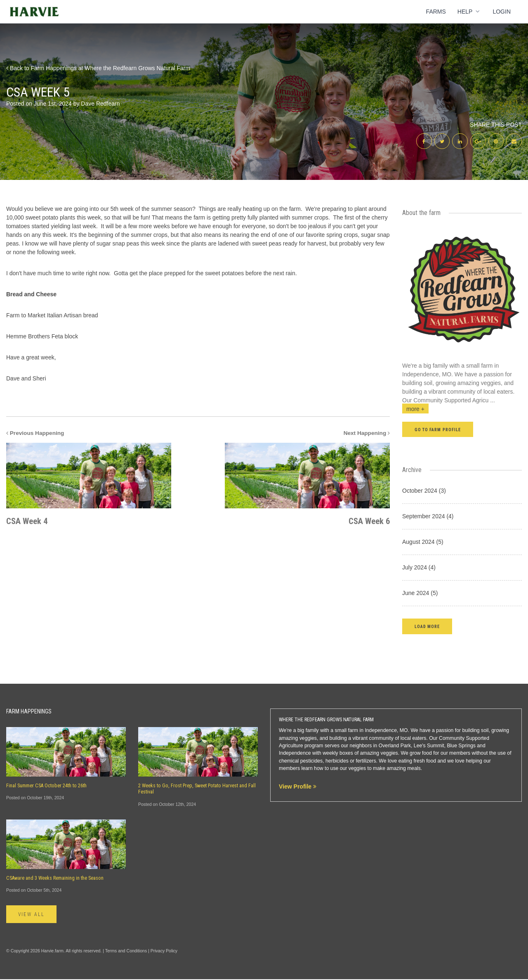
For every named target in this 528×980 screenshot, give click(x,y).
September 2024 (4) (428, 517)
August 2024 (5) (423, 543)
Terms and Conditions (126, 952)
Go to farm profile (438, 431)
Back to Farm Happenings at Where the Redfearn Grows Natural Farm (98, 68)
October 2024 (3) (424, 491)
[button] (427, 627)
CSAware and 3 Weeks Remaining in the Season (55, 879)
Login (502, 12)
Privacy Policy (164, 952)
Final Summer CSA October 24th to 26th (46, 786)
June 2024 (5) (420, 594)
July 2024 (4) (419, 568)
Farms (436, 12)
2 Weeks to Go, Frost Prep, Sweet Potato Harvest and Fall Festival (197, 790)
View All (32, 915)
